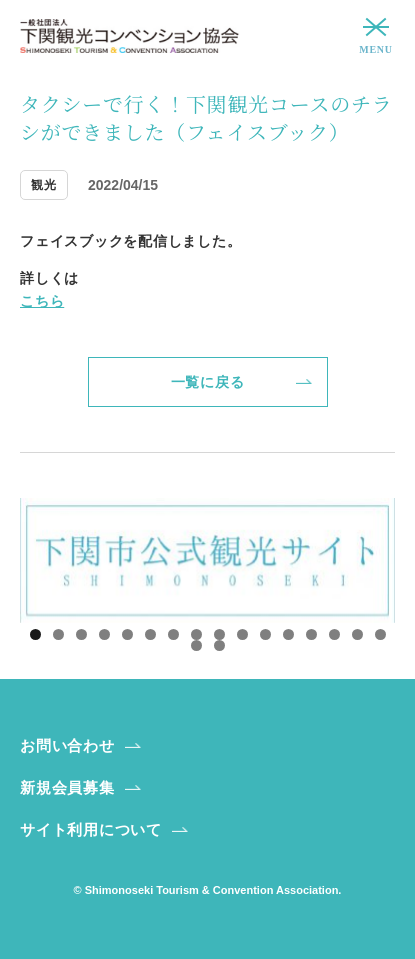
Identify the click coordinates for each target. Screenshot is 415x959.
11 (265, 634)
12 (288, 634)
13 (311, 634)
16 (380, 634)
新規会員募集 (67, 787)
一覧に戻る (208, 382)
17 (196, 645)
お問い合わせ (67, 745)
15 (357, 634)
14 (334, 634)
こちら (42, 301)
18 (219, 645)
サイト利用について (91, 829)
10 (242, 634)
